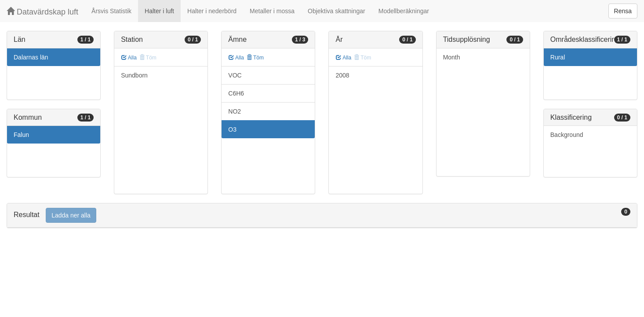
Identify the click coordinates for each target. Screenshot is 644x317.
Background (567, 135)
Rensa (623, 11)
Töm (255, 58)
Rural (558, 57)
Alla (129, 58)
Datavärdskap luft (42, 12)
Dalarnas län (31, 57)
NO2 (235, 111)
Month (452, 57)
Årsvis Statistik (111, 11)
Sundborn (134, 75)
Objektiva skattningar (337, 11)
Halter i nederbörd (212, 11)
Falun (21, 135)
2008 (342, 75)
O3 (232, 129)
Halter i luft (159, 11)
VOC (235, 75)
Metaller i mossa (272, 11)
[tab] (322, 216)
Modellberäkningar (404, 11)
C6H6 (236, 93)
